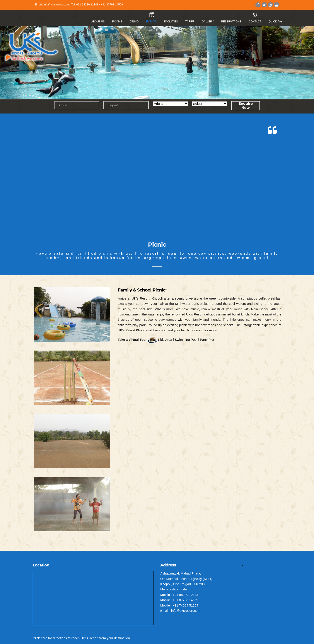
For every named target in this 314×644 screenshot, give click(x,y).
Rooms (117, 22)
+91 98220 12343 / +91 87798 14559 (100, 4)
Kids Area (165, 340)
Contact (255, 22)
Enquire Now (246, 106)
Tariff (190, 22)
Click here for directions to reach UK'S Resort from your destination (81, 638)
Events (151, 22)
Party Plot (207, 340)
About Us (98, 22)
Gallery (208, 22)
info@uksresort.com (56, 4)
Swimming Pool (186, 340)
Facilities (171, 22)
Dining (134, 22)
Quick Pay (276, 22)
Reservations (231, 22)
